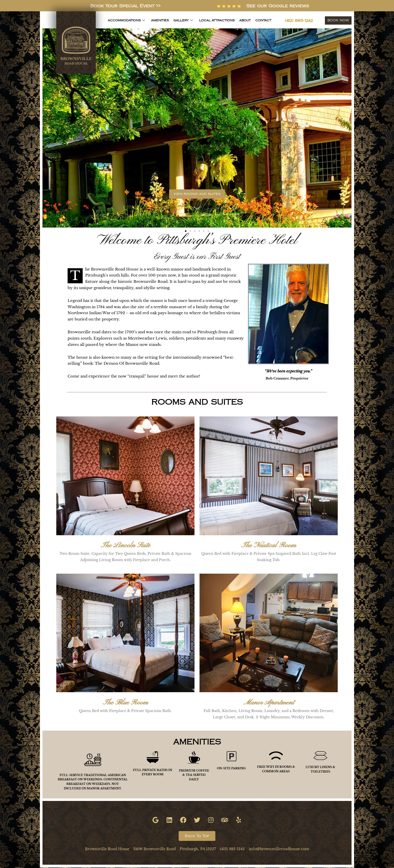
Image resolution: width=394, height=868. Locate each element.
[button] (48, 128)
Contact (263, 20)
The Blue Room (125, 703)
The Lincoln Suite (126, 546)
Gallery (183, 21)
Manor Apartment (269, 703)
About (245, 20)
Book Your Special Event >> (125, 6)
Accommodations (126, 21)
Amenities (160, 20)
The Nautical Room (269, 546)
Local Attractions (217, 20)
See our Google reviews (283, 6)
